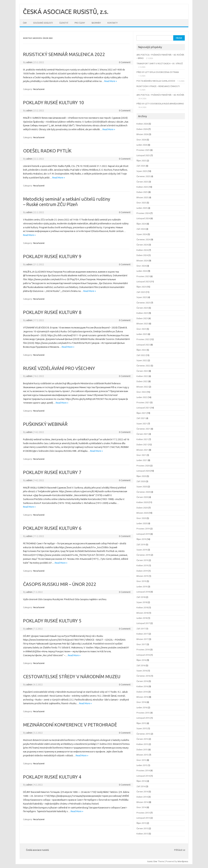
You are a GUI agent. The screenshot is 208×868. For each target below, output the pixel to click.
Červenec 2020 (143, 492)
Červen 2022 (142, 371)
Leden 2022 (142, 397)
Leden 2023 (142, 334)
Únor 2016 (141, 702)
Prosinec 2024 (143, 213)
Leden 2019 (142, 587)
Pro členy (80, 23)
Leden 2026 (142, 145)
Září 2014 (141, 786)
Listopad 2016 (143, 655)
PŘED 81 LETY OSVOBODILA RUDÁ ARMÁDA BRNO (160, 104)
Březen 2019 (142, 576)
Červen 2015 (142, 739)
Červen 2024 (142, 245)
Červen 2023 (142, 308)
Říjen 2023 (141, 287)
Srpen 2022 (142, 360)
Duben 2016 (142, 692)
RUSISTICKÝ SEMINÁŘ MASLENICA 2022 (64, 54)
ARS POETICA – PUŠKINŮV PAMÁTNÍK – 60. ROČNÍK (160, 95)
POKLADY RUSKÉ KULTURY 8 (52, 312)
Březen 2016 (142, 697)
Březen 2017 (142, 639)
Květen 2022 (142, 376)
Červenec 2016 (143, 676)
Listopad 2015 (143, 718)
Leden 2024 (142, 271)
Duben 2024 (142, 255)
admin (29, 62)
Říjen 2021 (141, 413)
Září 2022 (141, 355)
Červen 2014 (142, 792)
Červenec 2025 (143, 176)
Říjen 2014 (141, 781)
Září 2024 (141, 229)
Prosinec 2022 (143, 339)
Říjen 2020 (141, 476)
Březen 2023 (142, 324)
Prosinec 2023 (143, 276)
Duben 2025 (142, 192)
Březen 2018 (142, 613)
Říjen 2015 (141, 723)
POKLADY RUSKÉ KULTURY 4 (52, 777)
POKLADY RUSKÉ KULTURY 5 (52, 621)
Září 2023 (141, 292)
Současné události (43, 23)
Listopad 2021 (143, 408)
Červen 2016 (142, 681)
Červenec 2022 (143, 366)
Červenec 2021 (143, 429)
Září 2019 (141, 544)
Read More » (111, 81)
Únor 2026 (141, 140)
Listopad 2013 (143, 818)
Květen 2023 (142, 313)
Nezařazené (39, 89)
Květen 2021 (142, 439)
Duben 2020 (142, 508)
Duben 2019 (142, 571)
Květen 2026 (142, 124)
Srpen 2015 (142, 728)
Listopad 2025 (143, 155)
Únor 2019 (141, 581)
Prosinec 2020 (143, 466)
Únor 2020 (141, 518)
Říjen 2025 (141, 161)
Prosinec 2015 (143, 713)
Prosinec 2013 (143, 813)
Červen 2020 (142, 497)
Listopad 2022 (143, 345)
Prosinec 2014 (143, 770)
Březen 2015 (142, 755)
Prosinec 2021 (143, 402)
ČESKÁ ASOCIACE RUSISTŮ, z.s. (66, 12)
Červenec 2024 (143, 239)
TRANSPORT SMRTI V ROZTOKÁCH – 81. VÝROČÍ (160, 63)
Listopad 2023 (143, 281)
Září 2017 (141, 629)
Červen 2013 (142, 828)
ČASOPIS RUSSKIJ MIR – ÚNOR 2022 (60, 584)
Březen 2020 (142, 513)
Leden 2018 (142, 618)
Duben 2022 (142, 381)
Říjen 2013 (141, 823)
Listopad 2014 (143, 776)
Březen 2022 (142, 387)
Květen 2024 (142, 250)
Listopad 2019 (143, 534)
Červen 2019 (142, 560)
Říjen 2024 (141, 224)
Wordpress (183, 861)
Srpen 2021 (142, 424)
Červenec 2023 (143, 303)
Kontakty (113, 23)
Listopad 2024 (143, 218)
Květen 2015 (142, 744)
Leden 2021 (142, 460)
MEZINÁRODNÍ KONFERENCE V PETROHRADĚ (70, 725)
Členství (64, 23)
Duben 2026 (142, 129)
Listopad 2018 (143, 592)
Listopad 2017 (143, 623)
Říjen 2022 (141, 350)
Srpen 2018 (142, 602)
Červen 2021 (142, 434)
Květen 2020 (142, 502)
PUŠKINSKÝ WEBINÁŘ (45, 424)
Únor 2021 (141, 455)
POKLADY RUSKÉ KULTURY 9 (52, 256)
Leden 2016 (142, 707)
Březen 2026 (142, 134)
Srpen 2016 (142, 671)
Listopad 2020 (143, 471)
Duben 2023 (142, 318)
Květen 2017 (142, 634)
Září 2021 (141, 418)
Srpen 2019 (142, 550)
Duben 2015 (142, 749)
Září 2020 (141, 481)
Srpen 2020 (142, 487)
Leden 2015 (142, 765)
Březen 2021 (142, 450)
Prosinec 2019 (143, 529)
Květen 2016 (142, 686)
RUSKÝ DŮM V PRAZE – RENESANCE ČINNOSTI (158, 86)
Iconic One (152, 861)
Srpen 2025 (142, 171)
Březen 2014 (142, 802)
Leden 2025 (142, 208)
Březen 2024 (142, 261)
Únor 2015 (141, 760)
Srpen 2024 (142, 234)
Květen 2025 (142, 187)
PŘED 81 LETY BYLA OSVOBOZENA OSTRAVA (158, 72)
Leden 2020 (142, 523)
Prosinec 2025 (143, 150)
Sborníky (96, 23)
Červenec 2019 (143, 555)
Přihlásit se (180, 850)
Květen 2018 (142, 607)
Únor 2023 (141, 329)
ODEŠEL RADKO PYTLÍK (47, 151)
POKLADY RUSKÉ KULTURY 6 (52, 528)
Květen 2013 (142, 834)
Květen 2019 (142, 565)
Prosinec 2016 (143, 649)
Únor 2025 (141, 203)
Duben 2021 (142, 444)
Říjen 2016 (141, 660)
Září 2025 (141, 166)
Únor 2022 (141, 392)
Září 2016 (141, 665)
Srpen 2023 (142, 297)
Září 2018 (141, 597)
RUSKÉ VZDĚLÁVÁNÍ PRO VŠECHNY (59, 368)
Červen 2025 (142, 182)
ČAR (25, 23)
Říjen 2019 (141, 539)
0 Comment (125, 62)
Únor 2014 (141, 807)
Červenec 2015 (143, 734)
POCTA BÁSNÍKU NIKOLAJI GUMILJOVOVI (156, 81)
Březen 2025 (142, 197)
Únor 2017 (141, 644)
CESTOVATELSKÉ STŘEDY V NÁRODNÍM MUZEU (72, 677)
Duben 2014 (142, 797)
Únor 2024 (141, 266)
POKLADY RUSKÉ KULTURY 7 (52, 472)
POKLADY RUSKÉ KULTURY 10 (54, 103)
